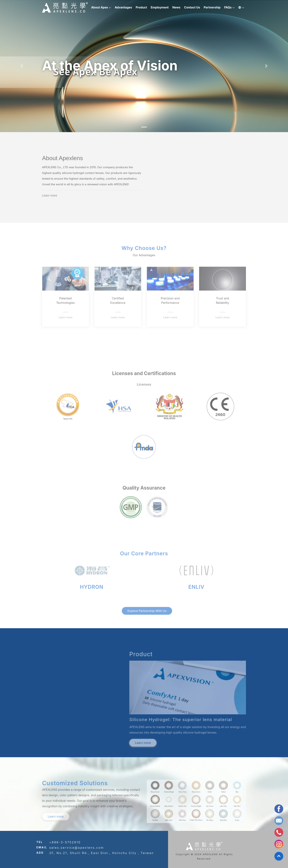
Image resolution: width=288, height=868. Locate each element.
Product (141, 7)
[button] (22, 66)
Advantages (123, 7)
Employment (160, 7)
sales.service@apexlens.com (76, 848)
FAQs (228, 7)
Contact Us (192, 7)
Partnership (212, 7)
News (176, 7)
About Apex (100, 7)
